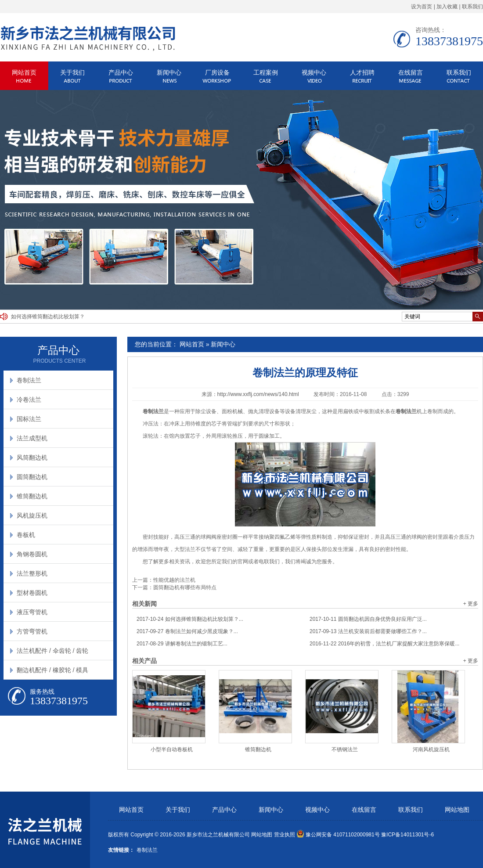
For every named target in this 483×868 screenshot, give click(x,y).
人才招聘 (362, 72)
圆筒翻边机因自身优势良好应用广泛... (368, 619)
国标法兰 (29, 419)
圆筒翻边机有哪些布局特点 (185, 587)
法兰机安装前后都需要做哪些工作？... (368, 631)
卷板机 (26, 535)
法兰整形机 (32, 573)
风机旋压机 (32, 515)
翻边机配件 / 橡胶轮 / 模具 (52, 670)
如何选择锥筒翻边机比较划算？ (48, 317)
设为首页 (422, 7)
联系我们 (472, 7)
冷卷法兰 (29, 400)
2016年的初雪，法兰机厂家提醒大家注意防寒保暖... (384, 644)
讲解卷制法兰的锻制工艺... (182, 644)
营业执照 (285, 835)
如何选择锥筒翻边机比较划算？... (190, 619)
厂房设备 (217, 72)
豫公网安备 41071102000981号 (338, 835)
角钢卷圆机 (32, 554)
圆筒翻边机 (32, 477)
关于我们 (72, 72)
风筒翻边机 (32, 457)
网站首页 (24, 72)
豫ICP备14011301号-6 (407, 835)
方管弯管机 (32, 631)
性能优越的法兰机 (174, 580)
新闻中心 (169, 72)
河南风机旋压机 (431, 749)
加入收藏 (447, 7)
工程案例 (266, 72)
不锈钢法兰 (345, 749)
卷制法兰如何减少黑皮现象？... (187, 631)
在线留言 (411, 72)
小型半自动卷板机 (172, 749)
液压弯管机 (32, 612)
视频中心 (314, 72)
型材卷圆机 (32, 593)
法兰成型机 (32, 438)
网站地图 (457, 810)
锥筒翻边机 (258, 749)
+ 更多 (471, 604)
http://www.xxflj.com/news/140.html (258, 394)
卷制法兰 (29, 380)
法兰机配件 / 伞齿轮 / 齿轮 (52, 651)
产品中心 (121, 72)
